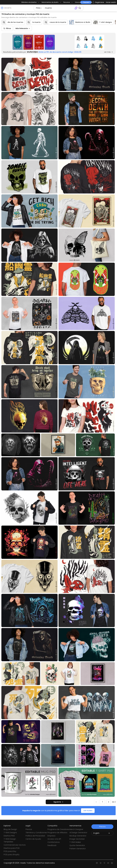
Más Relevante (23, 28)
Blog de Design (10, 829)
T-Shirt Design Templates (10, 840)
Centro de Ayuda (33, 839)
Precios (29, 829)
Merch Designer (76, 829)
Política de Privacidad (35, 836)
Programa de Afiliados (57, 833)
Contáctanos (54, 842)
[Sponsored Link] (34, 42)
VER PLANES (88, 811)
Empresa (51, 836)
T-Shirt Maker (75, 842)
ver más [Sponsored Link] (108, 52)
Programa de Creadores (58, 829)
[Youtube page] (108, 863)
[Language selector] (102, 833)
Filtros (7, 28)
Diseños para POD (12, 848)
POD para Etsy (10, 851)
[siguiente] (58, 802)
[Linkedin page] (112, 863)
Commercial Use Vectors (15, 845)
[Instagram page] (97, 863)
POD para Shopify (12, 855)
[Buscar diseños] (59, 8)
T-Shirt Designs (10, 833)
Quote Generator (77, 845)
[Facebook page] (101, 863)
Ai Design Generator (78, 833)
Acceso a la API (54, 839)
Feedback (52, 845)
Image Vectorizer (77, 839)
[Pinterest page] (104, 863)
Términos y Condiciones (36, 833)
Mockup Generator (78, 836)
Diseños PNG (9, 836)
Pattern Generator (78, 849)
